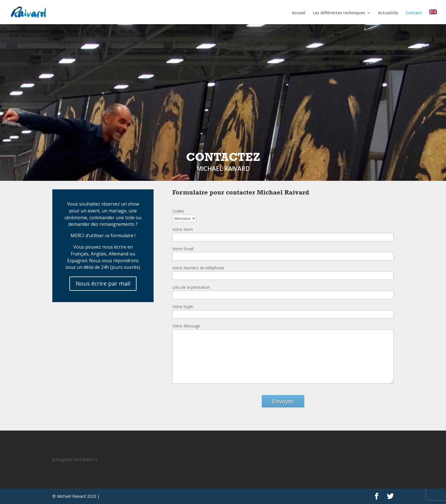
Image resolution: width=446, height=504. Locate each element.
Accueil (299, 13)
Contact (414, 13)
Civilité (178, 211)
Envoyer (283, 401)
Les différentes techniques (339, 13)
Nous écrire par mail (103, 283)
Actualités (388, 13)
